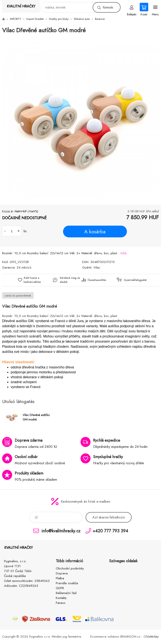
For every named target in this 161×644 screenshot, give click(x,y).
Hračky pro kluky (59, 19)
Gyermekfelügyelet (134, 280)
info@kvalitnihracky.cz (61, 531)
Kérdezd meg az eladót (70, 280)
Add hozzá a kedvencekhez (32, 280)
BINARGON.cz (130, 637)
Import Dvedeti (35, 19)
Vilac (97, 267)
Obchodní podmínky (70, 568)
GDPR (60, 588)
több (124, 253)
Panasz (61, 603)
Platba (60, 578)
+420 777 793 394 (110, 531)
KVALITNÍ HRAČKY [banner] (21, 6)
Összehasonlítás (97, 280)
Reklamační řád (66, 593)
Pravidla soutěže (67, 583)
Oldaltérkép (151, 637)
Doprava (62, 573)
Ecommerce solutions (105, 637)
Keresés (108, 7)
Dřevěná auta (82, 19)
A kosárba (95, 232)
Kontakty (61, 598)
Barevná (100, 19)
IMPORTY (16, 19)
